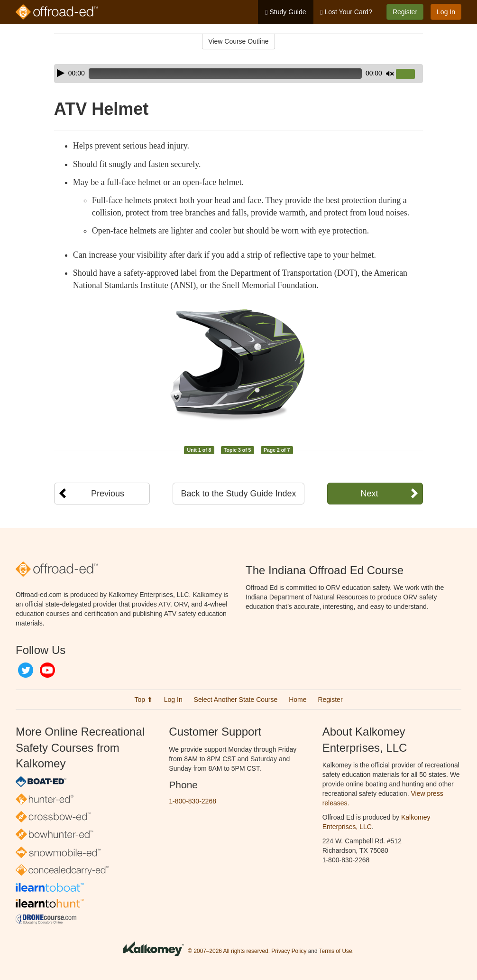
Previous (108, 494)
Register (405, 12)
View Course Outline (238, 41)
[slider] (225, 74)
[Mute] (390, 74)
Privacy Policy (289, 951)
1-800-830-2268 (193, 801)
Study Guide (285, 12)
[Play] (61, 73)
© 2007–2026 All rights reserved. (229, 951)
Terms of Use (336, 951)
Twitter (26, 670)
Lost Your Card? (346, 12)
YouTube (47, 670)
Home (298, 700)
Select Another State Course (236, 700)
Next (369, 494)
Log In (446, 12)
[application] (238, 74)
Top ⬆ (143, 700)
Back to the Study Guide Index (238, 494)
